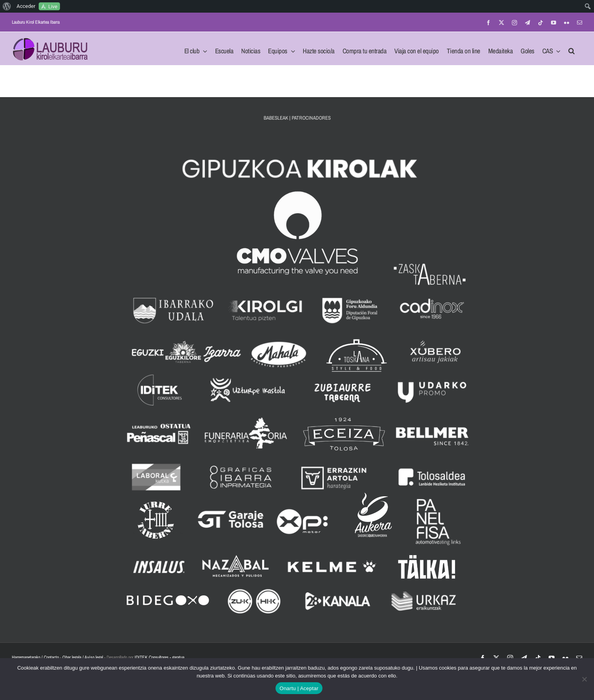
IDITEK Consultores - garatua (159, 657)
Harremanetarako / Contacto (35, 657)
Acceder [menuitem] (26, 6)
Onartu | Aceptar (299, 688)
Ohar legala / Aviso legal (83, 657)
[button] (572, 49)
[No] (584, 679)
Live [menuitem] (53, 7)
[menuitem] (7, 6)
